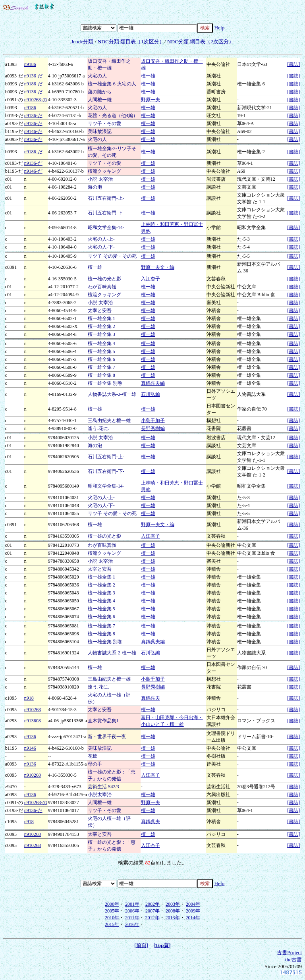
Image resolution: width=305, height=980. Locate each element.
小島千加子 (153, 421)
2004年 (193, 904)
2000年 (112, 904)
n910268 (33, 710)
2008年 (173, 911)
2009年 (193, 911)
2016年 (132, 924)
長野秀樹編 (153, 428)
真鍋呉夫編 (153, 383)
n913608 (33, 721)
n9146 (30, 748)
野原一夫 (151, 100)
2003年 (173, 904)
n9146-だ (33, 131)
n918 (29, 698)
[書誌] (293, 64)
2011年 (132, 918)
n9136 (30, 737)
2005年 (112, 911)
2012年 (152, 918)
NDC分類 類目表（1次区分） (131, 41)
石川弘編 (151, 394)
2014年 (193, 918)
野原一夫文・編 (158, 267)
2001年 (132, 904)
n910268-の (36, 100)
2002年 (152, 904)
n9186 (30, 64)
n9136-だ (33, 76)
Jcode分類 (82, 41)
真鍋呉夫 (151, 698)
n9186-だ (33, 84)
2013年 (173, 918)
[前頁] (141, 945)
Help (219, 28)
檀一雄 (148, 76)
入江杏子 (151, 279)
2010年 (112, 918)
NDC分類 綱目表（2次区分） (201, 41)
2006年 (132, 911)
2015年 (112, 924)
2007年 (152, 911)
